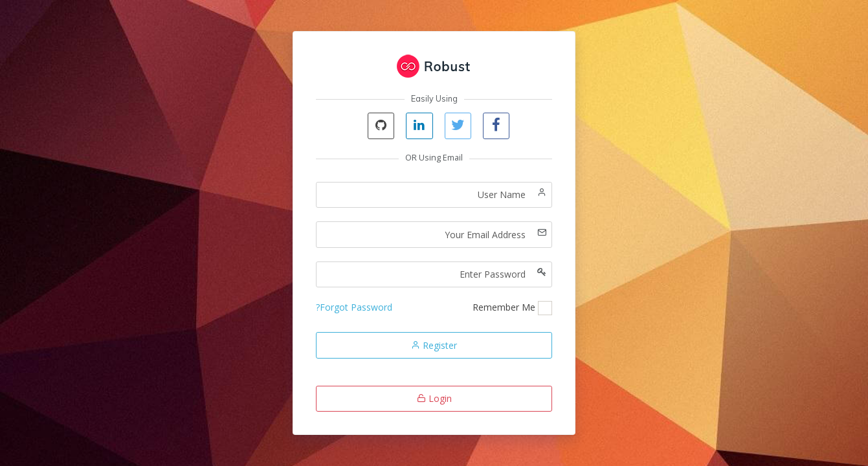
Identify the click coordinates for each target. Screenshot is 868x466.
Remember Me (504, 307)
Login (434, 398)
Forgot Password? (354, 307)
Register (434, 345)
